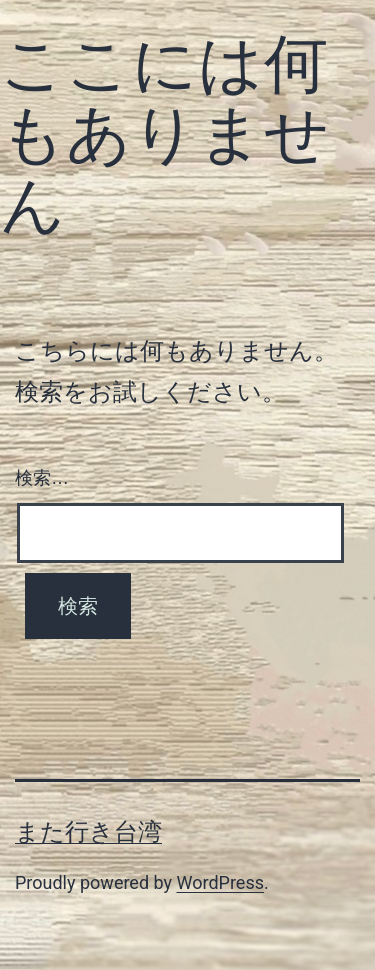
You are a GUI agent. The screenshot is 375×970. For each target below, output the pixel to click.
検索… (42, 478)
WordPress (220, 882)
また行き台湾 (88, 832)
